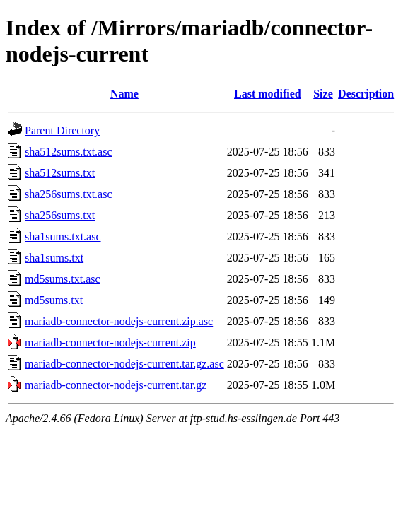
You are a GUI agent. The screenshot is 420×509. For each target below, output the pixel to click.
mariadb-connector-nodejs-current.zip (110, 343)
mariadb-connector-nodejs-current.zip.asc (119, 321)
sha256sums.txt (60, 215)
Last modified (268, 94)
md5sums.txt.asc (63, 279)
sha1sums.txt (54, 258)
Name (124, 94)
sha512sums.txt (60, 173)
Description (366, 94)
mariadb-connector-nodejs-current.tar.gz (116, 385)
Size (323, 94)
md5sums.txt (54, 300)
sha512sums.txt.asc (69, 152)
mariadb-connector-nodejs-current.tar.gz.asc (124, 364)
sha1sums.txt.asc (63, 236)
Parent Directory (62, 130)
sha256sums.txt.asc (69, 194)
